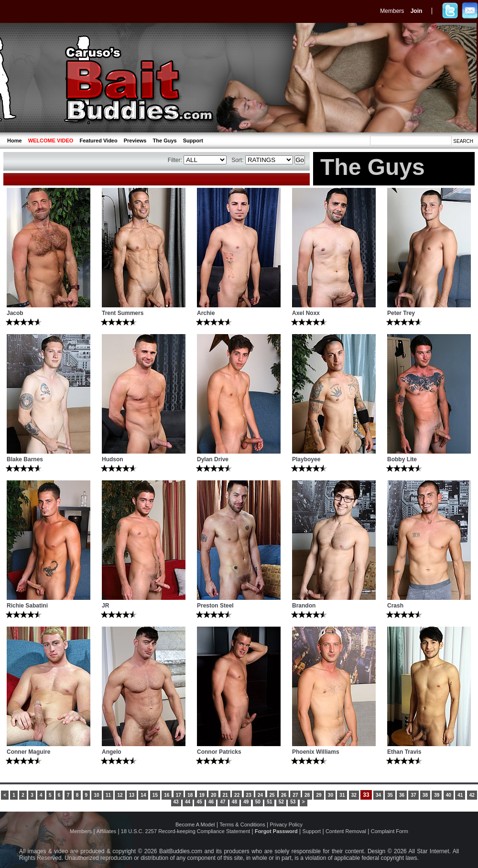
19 (202, 795)
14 (143, 795)
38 (425, 795)
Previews (135, 141)
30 (331, 795)
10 (96, 795)
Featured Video (98, 141)
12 (120, 795)
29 (319, 795)
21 (225, 795)
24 (260, 795)
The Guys (165, 141)
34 (378, 795)
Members (392, 11)
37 (413, 795)
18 (190, 795)
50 (258, 802)
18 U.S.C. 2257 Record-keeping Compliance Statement (185, 831)
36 (402, 795)
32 (354, 795)
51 (269, 802)
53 (293, 802)
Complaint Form (390, 831)
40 (449, 795)
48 (234, 802)
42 (472, 795)
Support (193, 141)
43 (176, 802)
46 (211, 802)
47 (223, 802)
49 (246, 802)
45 (199, 802)
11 (108, 795)
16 (167, 795)
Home (15, 141)
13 (132, 795)
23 (249, 795)
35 (390, 795)
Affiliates (106, 831)
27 (295, 795)
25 (272, 795)
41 (460, 795)
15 (155, 795)
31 (342, 795)
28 (307, 795)
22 (237, 795)
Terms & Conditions (242, 825)
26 (284, 795)
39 (437, 795)
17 (179, 795)
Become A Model (195, 825)
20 (213, 795)
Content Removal (346, 831)
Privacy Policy (286, 825)
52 (281, 802)
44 (188, 802)
